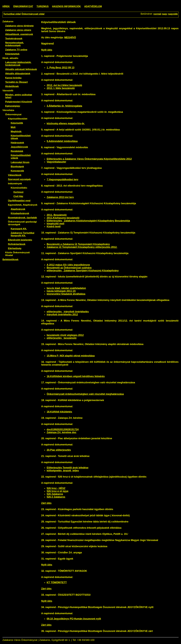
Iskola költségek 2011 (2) (61, 291)
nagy (165, 14)
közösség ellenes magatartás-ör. (66, 123)
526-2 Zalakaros (56, 497)
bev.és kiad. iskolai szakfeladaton (66, 288)
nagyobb (173, 14)
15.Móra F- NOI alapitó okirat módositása (71, 356)
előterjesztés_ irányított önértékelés (68, 312)
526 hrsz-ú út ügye (58, 491)
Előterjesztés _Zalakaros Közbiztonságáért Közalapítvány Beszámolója (88, 221)
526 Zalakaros (55, 494)
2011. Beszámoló (57, 215)
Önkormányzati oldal (33, 14)
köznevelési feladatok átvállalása (66, 294)
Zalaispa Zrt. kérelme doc (62, 432)
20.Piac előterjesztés (59, 450)
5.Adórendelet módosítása (62, 141)
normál (157, 14)
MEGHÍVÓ (70, 37)
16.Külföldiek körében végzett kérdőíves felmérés (76, 376)
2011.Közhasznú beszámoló (63, 218)
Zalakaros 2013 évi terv (60, 197)
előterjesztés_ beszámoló (62, 338)
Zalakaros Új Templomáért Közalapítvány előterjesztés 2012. (82, 247)
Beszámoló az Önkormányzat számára (69, 268)
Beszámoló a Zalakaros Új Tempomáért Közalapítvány (78, 244)
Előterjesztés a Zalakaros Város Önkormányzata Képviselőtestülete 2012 (89, 159)
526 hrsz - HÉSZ (56, 488)
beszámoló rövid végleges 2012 (65, 335)
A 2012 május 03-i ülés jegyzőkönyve (68, 265)
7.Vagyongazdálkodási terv (62, 180)
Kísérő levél (54, 226)
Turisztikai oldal (12, 14)
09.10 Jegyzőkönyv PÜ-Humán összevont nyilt (74, 619)
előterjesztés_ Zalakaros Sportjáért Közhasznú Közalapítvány (83, 271)
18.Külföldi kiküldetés (59, 412)
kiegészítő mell (55, 224)
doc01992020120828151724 (63, 429)
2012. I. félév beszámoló (61, 88)
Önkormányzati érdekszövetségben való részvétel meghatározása (85, 394)
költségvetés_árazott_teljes (63, 471)
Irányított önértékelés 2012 (62, 315)
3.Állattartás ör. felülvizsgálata (64, 106)
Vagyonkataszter (56, 162)
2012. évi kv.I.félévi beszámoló (64, 85)
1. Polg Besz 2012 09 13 (60, 68)
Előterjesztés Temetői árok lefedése (68, 468)
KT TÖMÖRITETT (57, 582)
